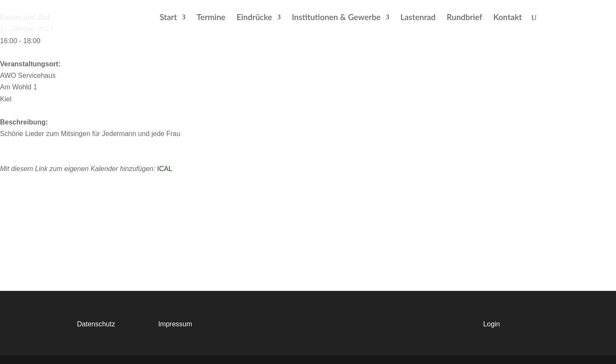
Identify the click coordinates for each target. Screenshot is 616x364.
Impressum (175, 324)
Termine (211, 18)
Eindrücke (254, 18)
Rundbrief (464, 18)
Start (168, 18)
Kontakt (508, 18)
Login (491, 324)
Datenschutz (96, 324)
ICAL (165, 169)
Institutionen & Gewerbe (336, 18)
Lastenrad (418, 18)
